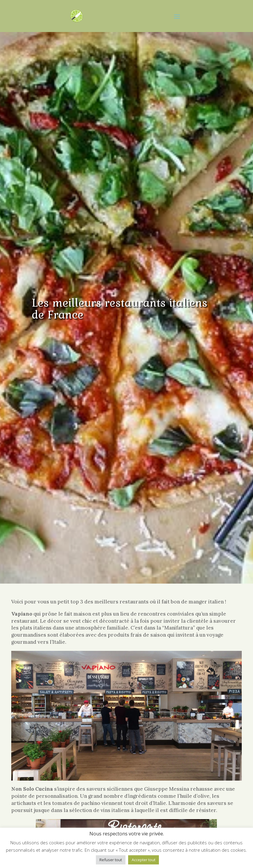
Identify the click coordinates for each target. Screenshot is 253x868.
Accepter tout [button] (144, 860)
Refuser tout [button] (111, 860)
